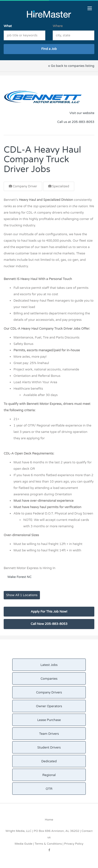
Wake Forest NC (19, 577)
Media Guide (24, 844)
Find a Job (49, 49)
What (8, 26)
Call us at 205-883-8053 (76, 122)
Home (49, 820)
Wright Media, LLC (18, 831)
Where (58, 26)
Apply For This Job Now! (49, 612)
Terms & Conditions (48, 844)
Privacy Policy (74, 844)
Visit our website (82, 113)
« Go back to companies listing (71, 66)
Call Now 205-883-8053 (49, 624)
